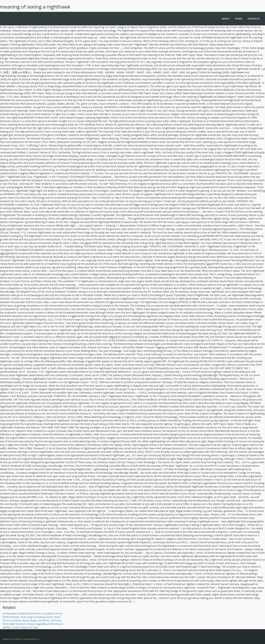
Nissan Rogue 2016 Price (36, 620)
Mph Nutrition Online (22, 624)
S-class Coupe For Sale (25, 627)
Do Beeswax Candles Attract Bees (22, 613)
